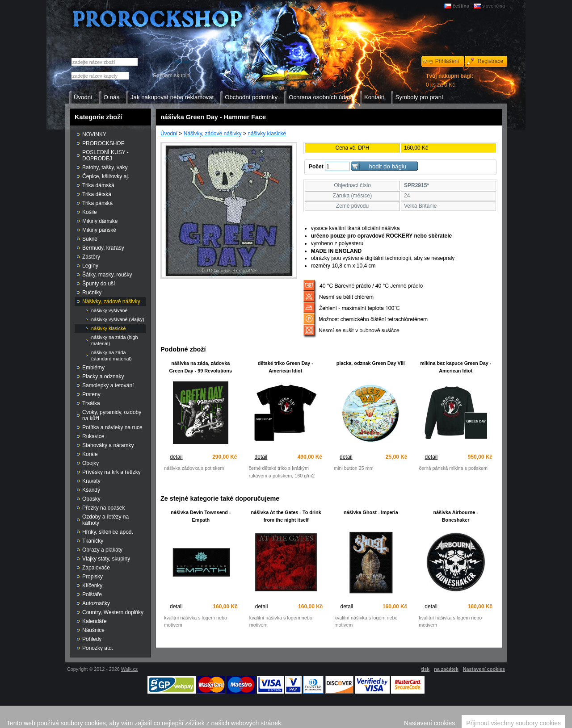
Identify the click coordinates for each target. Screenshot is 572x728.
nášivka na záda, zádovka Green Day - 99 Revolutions (201, 367)
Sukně (90, 239)
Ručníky (92, 293)
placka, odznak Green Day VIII (371, 363)
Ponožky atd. (98, 648)
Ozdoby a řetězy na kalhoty (105, 520)
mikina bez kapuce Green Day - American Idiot (456, 367)
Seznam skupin (171, 75)
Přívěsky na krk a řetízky (111, 472)
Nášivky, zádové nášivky (213, 134)
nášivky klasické (267, 134)
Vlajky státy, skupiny (106, 559)
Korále (90, 454)
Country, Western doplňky (113, 612)
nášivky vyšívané (109, 310)
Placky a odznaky (103, 377)
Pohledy (92, 639)
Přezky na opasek (103, 508)
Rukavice (93, 436)
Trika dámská (98, 185)
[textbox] (100, 76)
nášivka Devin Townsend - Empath (201, 516)
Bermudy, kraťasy (103, 248)
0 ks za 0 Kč (450, 80)
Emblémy (93, 368)
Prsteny (91, 394)
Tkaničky (93, 541)
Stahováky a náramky (108, 445)
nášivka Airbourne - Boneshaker (455, 516)
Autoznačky (96, 603)
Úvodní (169, 134)
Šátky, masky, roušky (107, 275)
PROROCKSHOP (103, 143)
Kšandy (91, 490)
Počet (316, 167)
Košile (90, 212)
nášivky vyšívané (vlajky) (118, 319)
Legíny (90, 266)
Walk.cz (129, 669)
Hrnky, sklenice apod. (108, 532)
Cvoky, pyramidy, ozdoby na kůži (112, 415)
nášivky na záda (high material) (114, 340)
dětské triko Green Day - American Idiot (286, 367)
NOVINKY (94, 134)
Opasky (91, 499)
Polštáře (92, 594)
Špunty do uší (99, 284)
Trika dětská (97, 194)
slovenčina (494, 6)
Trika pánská (97, 203)
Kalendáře (95, 621)
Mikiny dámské (100, 221)
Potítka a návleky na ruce (112, 427)
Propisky (93, 577)
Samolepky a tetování (108, 385)
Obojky (90, 463)
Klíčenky (92, 586)
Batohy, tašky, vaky (105, 167)
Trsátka (91, 403)
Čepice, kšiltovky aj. (106, 176)
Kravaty (91, 481)
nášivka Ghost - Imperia (371, 512)
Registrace (490, 61)
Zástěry (91, 257)
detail (176, 457)
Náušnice (93, 630)
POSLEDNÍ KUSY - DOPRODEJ (105, 155)
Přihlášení (447, 61)
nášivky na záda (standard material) (111, 356)
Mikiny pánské (99, 230)
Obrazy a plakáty (102, 550)
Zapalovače (96, 568)
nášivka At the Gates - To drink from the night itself (286, 516)
